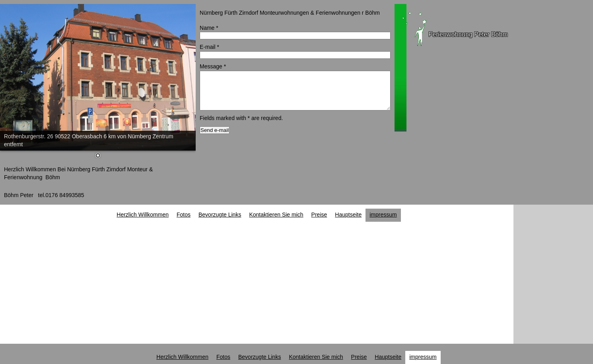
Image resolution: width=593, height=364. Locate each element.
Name (209, 28)
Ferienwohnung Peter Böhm (468, 34)
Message (213, 66)
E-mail (209, 47)
